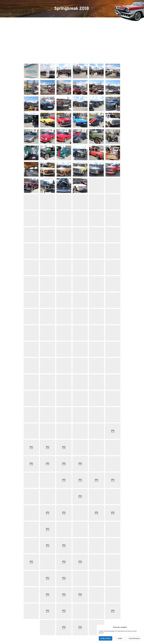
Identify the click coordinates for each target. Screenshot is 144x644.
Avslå (120, 638)
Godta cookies (106, 638)
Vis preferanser (134, 638)
